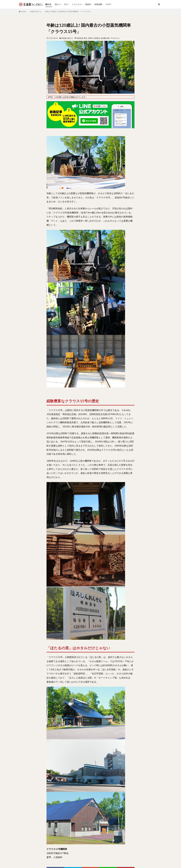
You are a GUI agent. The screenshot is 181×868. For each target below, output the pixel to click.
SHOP (108, 4)
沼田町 (90, 38)
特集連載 (98, 4)
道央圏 (103, 38)
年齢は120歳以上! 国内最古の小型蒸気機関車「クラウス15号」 (68, 11)
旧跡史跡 (80, 38)
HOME (24, 12)
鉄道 (108, 38)
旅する (48, 4)
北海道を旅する (36, 11)
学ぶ (66, 4)
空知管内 (97, 38)
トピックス (76, 4)
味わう (58, 4)
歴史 (85, 38)
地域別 (88, 4)
